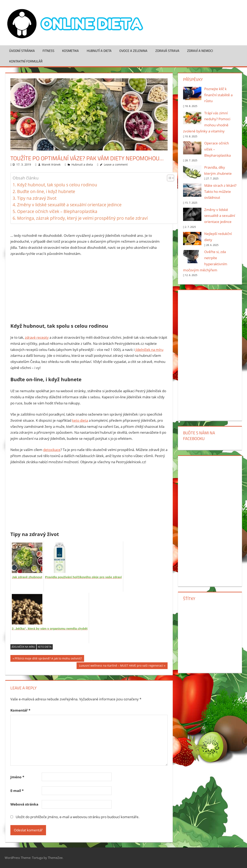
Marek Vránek (51, 164)
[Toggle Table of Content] (169, 178)
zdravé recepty (37, 337)
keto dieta (80, 420)
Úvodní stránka (22, 51)
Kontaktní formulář (26, 61)
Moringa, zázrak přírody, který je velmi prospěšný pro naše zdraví (82, 218)
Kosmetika (70, 51)
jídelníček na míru (149, 350)
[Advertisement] (89, 290)
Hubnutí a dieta (99, 51)
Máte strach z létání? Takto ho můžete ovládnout (220, 192)
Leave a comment (116, 164)
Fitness (48, 51)
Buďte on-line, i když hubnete (46, 191)
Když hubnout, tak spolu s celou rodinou (57, 185)
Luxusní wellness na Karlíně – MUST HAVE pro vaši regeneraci (121, 666)
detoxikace (52, 450)
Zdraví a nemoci (200, 51)
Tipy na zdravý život (37, 198)
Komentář (20, 710)
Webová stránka (24, 804)
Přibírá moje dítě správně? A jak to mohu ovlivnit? (48, 659)
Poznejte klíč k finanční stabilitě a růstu (218, 95)
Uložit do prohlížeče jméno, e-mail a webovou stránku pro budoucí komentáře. (78, 817)
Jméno (17, 777)
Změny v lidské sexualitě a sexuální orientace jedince (69, 205)
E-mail (17, 791)
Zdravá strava (167, 51)
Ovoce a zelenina (133, 51)
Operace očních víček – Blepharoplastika (57, 211)
